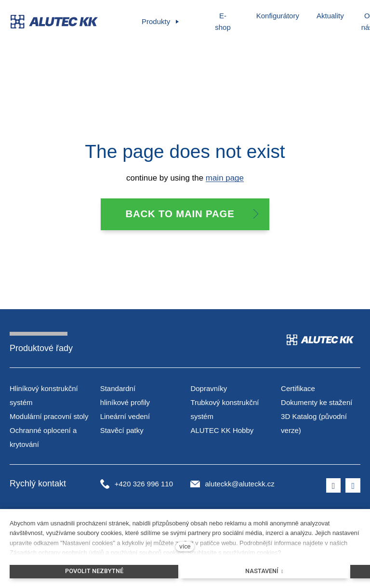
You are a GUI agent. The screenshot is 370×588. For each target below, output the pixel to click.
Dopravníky (209, 389)
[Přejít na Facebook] (334, 486)
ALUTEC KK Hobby (222, 431)
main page (225, 178)
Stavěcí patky (122, 431)
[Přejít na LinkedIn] (353, 486)
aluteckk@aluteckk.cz (239, 485)
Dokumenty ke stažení (317, 403)
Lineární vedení (125, 417)
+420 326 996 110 (144, 485)
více (185, 546)
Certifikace (298, 389)
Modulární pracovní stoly (49, 417)
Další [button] (327, 16)
